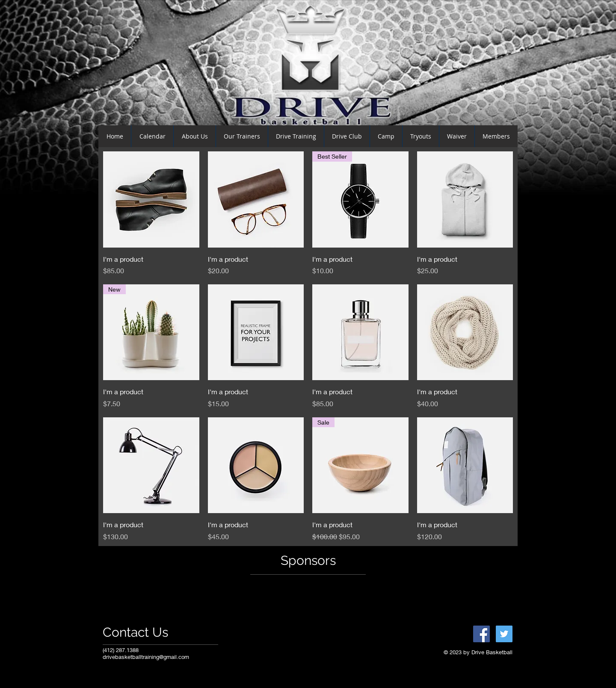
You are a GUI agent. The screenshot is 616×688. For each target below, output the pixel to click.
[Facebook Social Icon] (481, 634)
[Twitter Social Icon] (504, 634)
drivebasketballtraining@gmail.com (146, 657)
